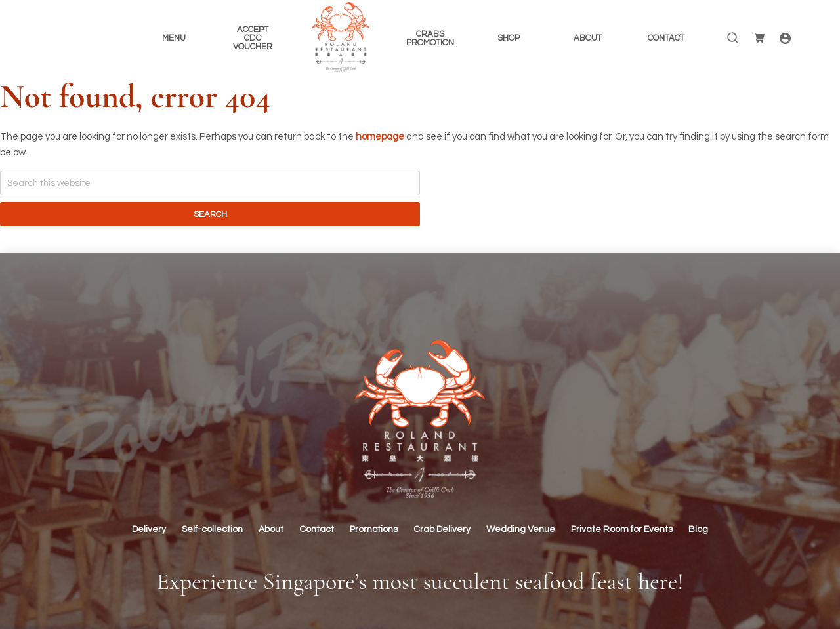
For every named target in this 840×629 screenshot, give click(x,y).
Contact (317, 529)
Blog (698, 529)
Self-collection (212, 529)
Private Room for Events (622, 529)
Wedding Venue (521, 529)
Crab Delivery (442, 529)
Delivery (149, 529)
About (271, 529)
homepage (380, 137)
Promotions (374, 529)
